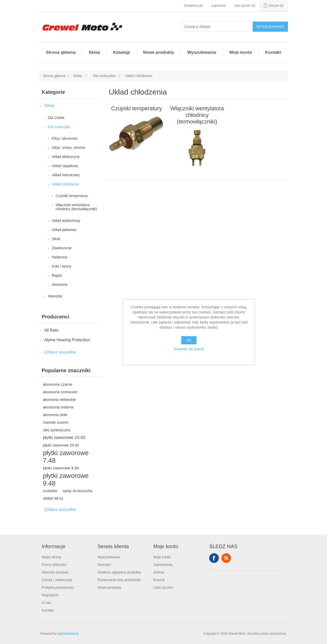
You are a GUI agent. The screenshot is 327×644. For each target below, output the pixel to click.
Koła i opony (62, 266)
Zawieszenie (62, 248)
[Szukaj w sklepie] (217, 27)
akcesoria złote (55, 415)
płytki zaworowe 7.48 (66, 457)
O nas (46, 603)
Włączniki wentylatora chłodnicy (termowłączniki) (76, 207)
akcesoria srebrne (58, 407)
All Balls (51, 330)
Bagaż (57, 275)
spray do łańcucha (78, 491)
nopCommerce (68, 634)
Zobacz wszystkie (60, 352)
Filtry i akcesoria (65, 138)
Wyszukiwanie (202, 52)
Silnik (56, 239)
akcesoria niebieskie (59, 400)
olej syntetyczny (57, 430)
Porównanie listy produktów (119, 580)
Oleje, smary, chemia (68, 148)
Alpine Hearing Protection (67, 340)
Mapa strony (51, 557)
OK (189, 340)
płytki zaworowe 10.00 (64, 437)
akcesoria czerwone (60, 392)
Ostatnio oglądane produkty (119, 572)
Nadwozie (60, 257)
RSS (226, 558)
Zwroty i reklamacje (57, 580)
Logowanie (218, 6)
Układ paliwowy (64, 230)
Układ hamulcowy (66, 175)
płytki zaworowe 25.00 (61, 445)
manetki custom (56, 422)
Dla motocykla (59, 127)
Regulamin (50, 595)
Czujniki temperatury (72, 196)
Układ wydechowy (66, 221)
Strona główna (61, 52)
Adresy (159, 572)
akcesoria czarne (58, 384)
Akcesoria (60, 284)
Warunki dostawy (55, 572)
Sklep (94, 52)
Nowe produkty (159, 52)
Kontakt (273, 52)
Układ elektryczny (66, 157)
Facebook (214, 558)
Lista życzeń (163, 587)
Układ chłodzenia (65, 184)
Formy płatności (54, 565)
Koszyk (159, 580)
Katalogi (121, 52)
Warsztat (55, 296)
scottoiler (50, 491)
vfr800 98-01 (53, 498)
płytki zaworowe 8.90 (61, 468)
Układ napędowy (65, 166)
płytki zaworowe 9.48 (66, 479)
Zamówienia (163, 565)
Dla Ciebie (56, 118)
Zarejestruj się (193, 6)
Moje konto (241, 52)
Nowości (104, 565)
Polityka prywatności (58, 587)
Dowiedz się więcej (189, 349)
